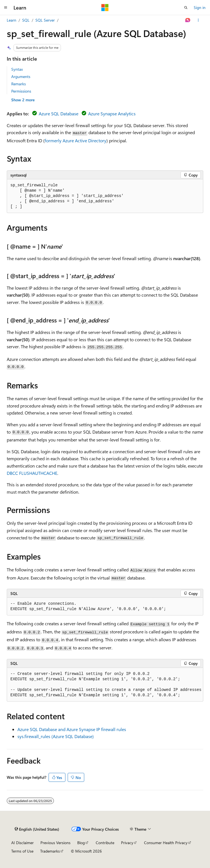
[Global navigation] (6, 8)
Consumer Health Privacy (166, 843)
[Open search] (186, 8)
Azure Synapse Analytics (112, 114)
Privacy (127, 843)
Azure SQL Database (59, 114)
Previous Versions (55, 843)
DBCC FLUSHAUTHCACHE (32, 473)
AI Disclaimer (22, 843)
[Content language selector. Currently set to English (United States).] (37, 829)
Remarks (19, 84)
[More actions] (198, 20)
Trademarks (50, 851)
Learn (12, 20)
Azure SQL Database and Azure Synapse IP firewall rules (72, 729)
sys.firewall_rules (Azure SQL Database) (56, 736)
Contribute (105, 843)
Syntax (17, 69)
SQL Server (45, 20)
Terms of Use (22, 851)
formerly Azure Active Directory (76, 140)
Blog (81, 843)
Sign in (200, 7)
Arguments (21, 76)
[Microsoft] (105, 8)
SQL (26, 20)
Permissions (21, 91)
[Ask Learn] (188, 20)
